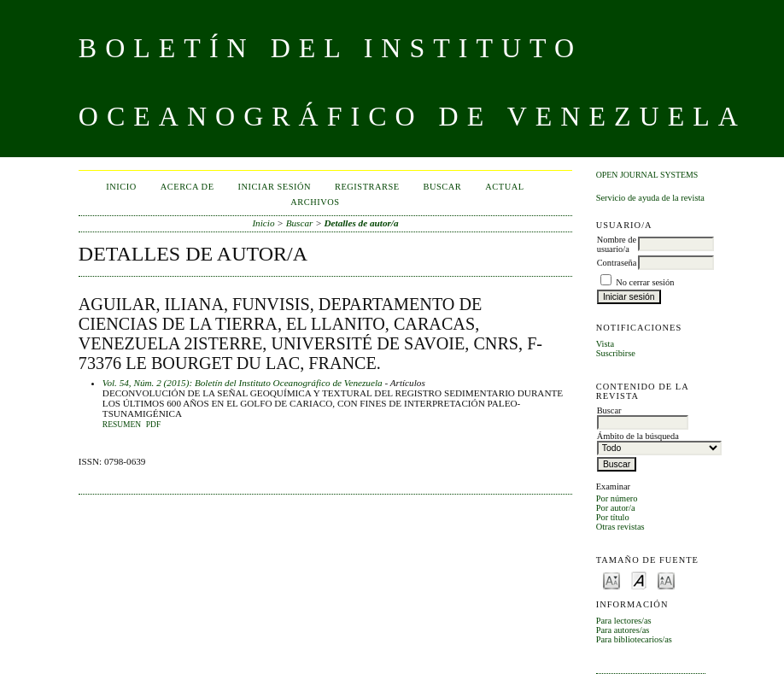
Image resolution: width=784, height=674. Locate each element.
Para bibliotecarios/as (634, 639)
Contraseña (617, 263)
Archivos (315, 202)
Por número (617, 498)
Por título (613, 517)
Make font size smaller (611, 580)
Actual (504, 187)
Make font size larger (666, 580)
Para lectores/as (624, 621)
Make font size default (639, 580)
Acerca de (187, 187)
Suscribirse (616, 353)
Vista (605, 344)
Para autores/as (623, 630)
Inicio (121, 187)
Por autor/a (616, 508)
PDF (153, 425)
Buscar (443, 187)
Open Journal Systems (647, 175)
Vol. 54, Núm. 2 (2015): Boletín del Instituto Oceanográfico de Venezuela (243, 383)
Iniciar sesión (275, 187)
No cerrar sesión (645, 282)
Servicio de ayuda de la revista (650, 198)
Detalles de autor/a (362, 223)
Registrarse (367, 187)
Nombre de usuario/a (617, 244)
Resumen (122, 425)
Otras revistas (620, 527)
